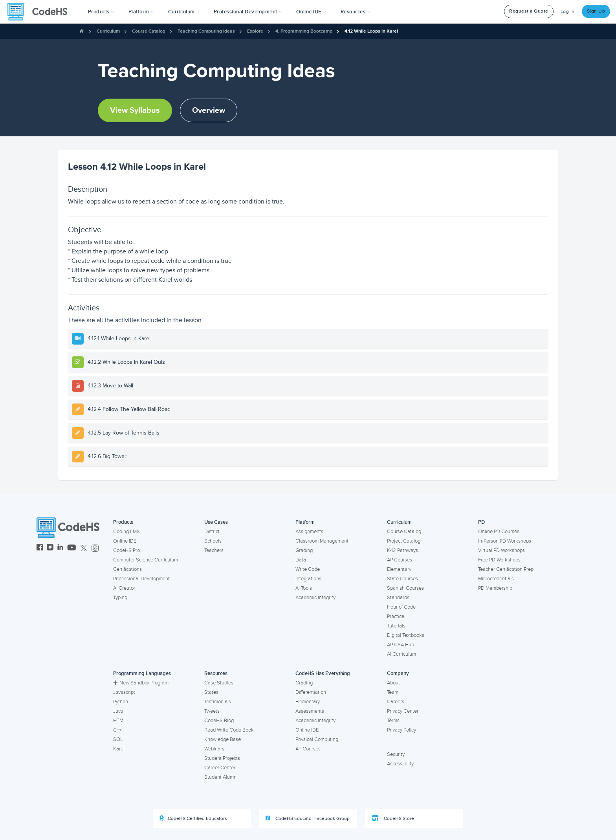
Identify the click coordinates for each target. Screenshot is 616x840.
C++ (117, 730)
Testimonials (218, 702)
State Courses (402, 579)
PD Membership (495, 588)
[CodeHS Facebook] (40, 548)
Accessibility (400, 764)
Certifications (127, 569)
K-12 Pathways (402, 550)
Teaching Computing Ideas (206, 31)
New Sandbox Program (141, 683)
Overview (209, 110)
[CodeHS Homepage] (40, 12)
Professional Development (141, 579)
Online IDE (125, 541)
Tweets (212, 711)
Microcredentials (496, 579)
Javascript (124, 692)
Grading (304, 550)
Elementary (399, 569)
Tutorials (396, 626)
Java (118, 711)
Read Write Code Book (229, 730)
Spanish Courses (405, 588)
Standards (398, 598)
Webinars (214, 749)
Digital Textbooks (406, 635)
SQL (118, 739)
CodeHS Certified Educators (193, 818)
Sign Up (596, 11)
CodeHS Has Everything (323, 673)
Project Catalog (404, 541)
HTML (120, 721)
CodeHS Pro (126, 550)
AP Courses (400, 560)
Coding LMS (126, 532)
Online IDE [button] (311, 12)
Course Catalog (149, 31)
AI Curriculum (401, 654)
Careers (396, 702)
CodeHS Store (393, 818)
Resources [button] (356, 12)
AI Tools (304, 588)
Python (121, 702)
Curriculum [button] (184, 12)
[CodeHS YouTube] (72, 548)
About (393, 683)
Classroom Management (322, 541)
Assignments (309, 532)
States (211, 692)
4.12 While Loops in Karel (371, 31)
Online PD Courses (499, 532)
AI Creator (124, 588)
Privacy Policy (401, 730)
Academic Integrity (315, 598)
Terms (393, 721)
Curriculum (108, 31)
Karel (119, 749)
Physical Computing (317, 739)
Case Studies (219, 683)
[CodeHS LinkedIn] (60, 548)
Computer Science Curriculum (146, 560)
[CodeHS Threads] (95, 548)
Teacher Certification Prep (506, 569)
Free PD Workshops (499, 560)
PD (481, 522)
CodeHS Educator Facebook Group (308, 818)
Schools (213, 541)
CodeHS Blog (219, 721)
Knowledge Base (223, 739)
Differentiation (311, 692)
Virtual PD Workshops (501, 550)
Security (396, 754)
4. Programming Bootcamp (304, 31)
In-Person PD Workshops (505, 541)
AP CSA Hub (401, 645)
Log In (568, 12)
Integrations (308, 579)
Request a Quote (529, 11)
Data (301, 560)
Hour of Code (401, 607)
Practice (396, 616)
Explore (255, 31)
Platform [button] (141, 12)
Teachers (214, 550)
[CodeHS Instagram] (50, 548)
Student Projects (222, 758)
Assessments (310, 711)
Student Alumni (221, 777)
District (212, 532)
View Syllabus (135, 110)
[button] (101, 12)
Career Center (220, 768)
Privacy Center (403, 711)
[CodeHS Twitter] (84, 548)
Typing (120, 598)
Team (393, 692)
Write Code (308, 569)
